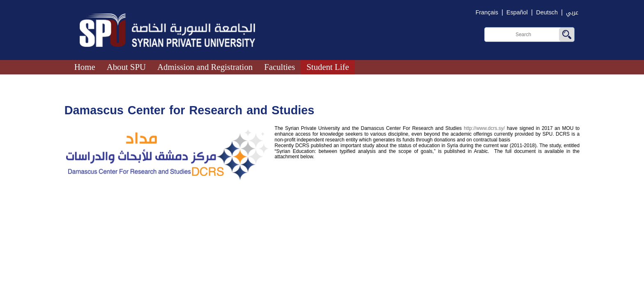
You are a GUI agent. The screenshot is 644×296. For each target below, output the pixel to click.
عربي (572, 13)
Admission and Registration (205, 67)
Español (517, 13)
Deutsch (547, 13)
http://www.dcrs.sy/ (484, 128)
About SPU (126, 67)
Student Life (328, 67)
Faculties (279, 67)
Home (85, 67)
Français (487, 13)
